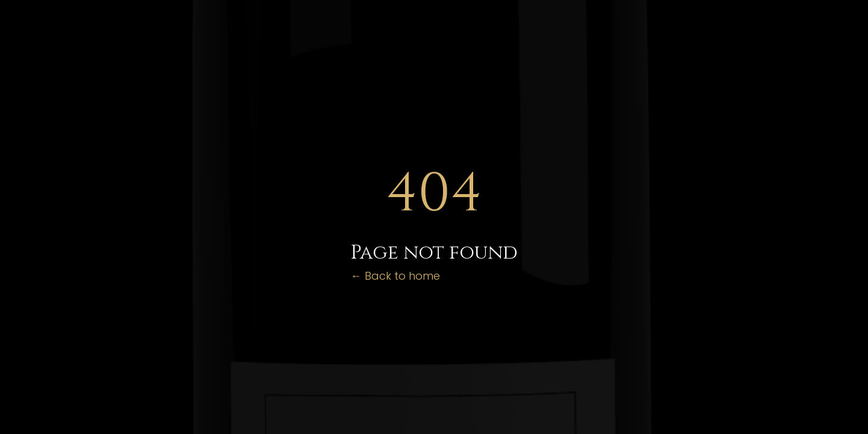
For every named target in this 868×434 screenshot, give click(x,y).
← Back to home (395, 276)
